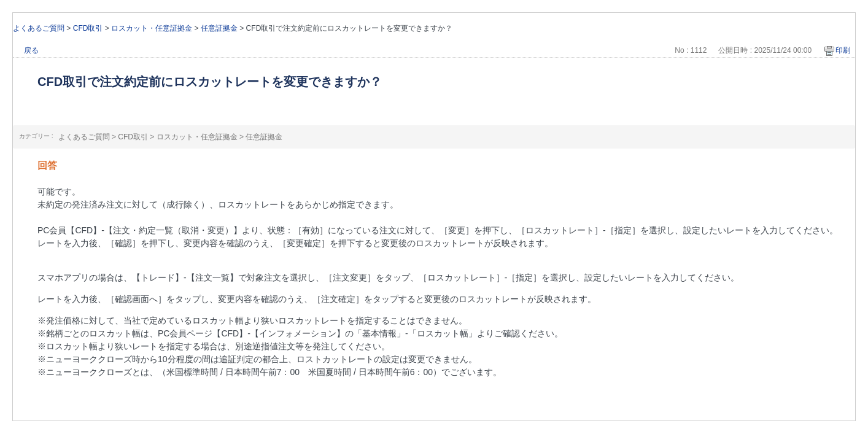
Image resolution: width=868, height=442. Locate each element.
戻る (31, 50)
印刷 (843, 50)
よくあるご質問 (39, 28)
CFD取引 (88, 28)
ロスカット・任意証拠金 (152, 28)
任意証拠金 (219, 28)
